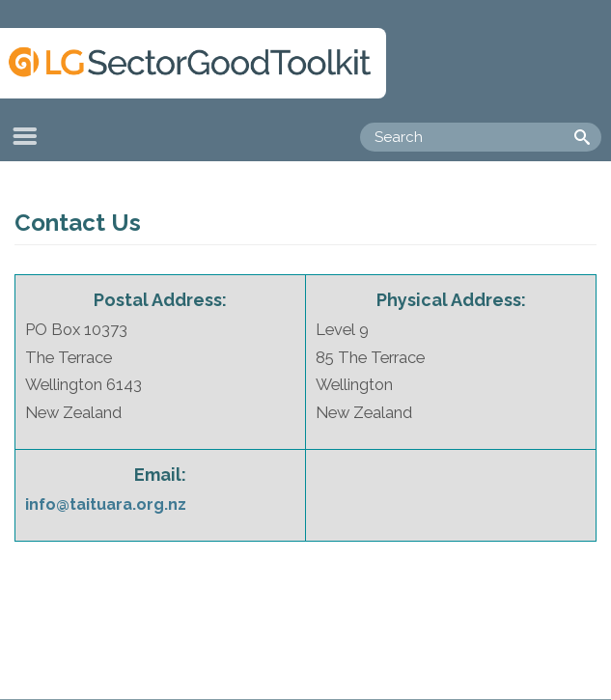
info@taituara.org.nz (106, 504)
